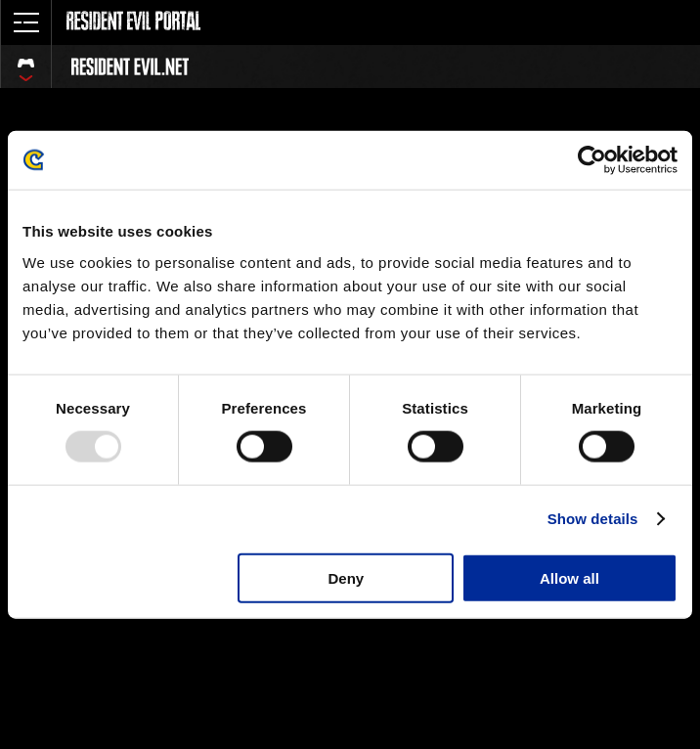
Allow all (569, 577)
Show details (593, 519)
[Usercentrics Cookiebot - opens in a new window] (592, 160)
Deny (347, 577)
